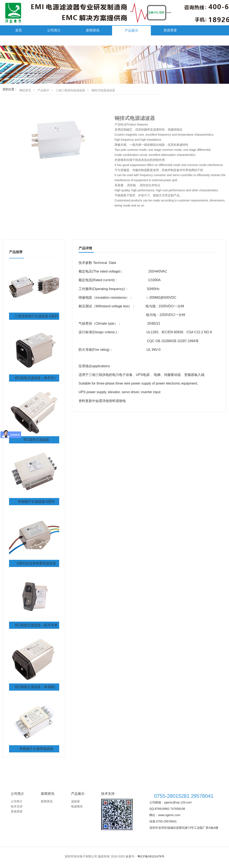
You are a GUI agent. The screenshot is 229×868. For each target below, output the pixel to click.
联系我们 (61, 40)
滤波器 (75, 801)
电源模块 (77, 806)
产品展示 (131, 30)
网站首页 (25, 90)
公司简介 (54, 30)
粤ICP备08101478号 (151, 856)
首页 (19, 30)
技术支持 (22, 40)
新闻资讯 (93, 30)
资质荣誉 (170, 30)
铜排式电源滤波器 (103, 90)
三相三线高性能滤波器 (70, 90)
